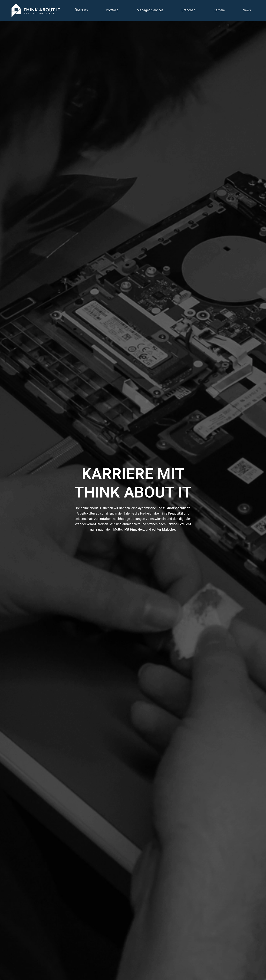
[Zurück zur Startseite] (36, 10)
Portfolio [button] (112, 10)
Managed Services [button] (150, 10)
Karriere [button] (219, 10)
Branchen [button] (188, 10)
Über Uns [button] (81, 10)
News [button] (247, 10)
